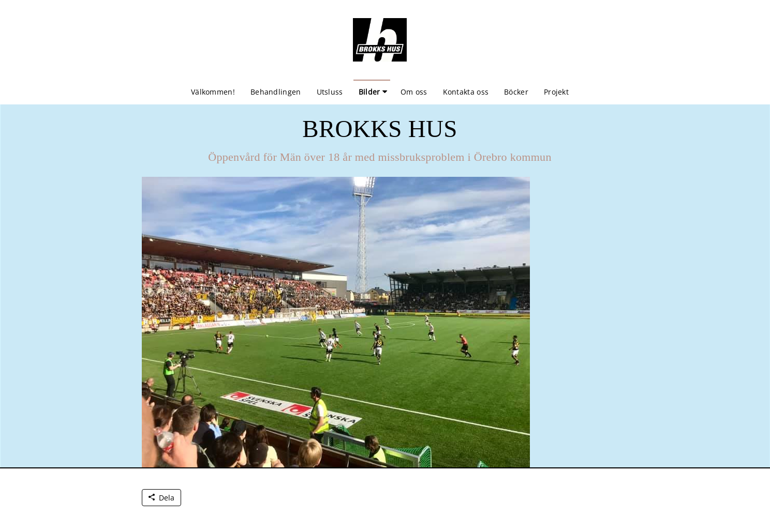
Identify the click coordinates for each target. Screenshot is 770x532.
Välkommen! (213, 92)
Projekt (556, 92)
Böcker (516, 92)
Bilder (369, 92)
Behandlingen (276, 92)
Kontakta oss (466, 92)
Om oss (414, 92)
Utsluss (330, 92)
